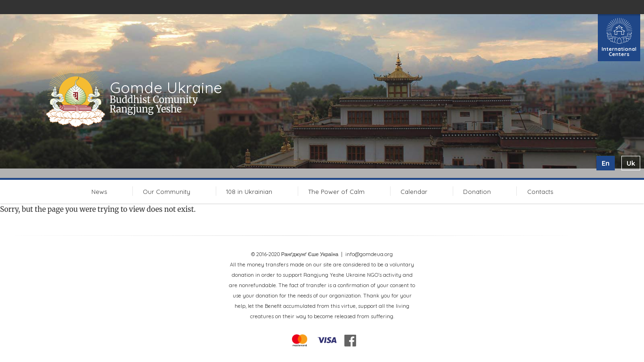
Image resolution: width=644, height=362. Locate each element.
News (99, 192)
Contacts (540, 192)
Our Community (167, 192)
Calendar (414, 192)
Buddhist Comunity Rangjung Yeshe (154, 104)
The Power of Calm (336, 192)
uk (631, 163)
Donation (477, 192)
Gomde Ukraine (166, 88)
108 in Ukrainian (249, 192)
